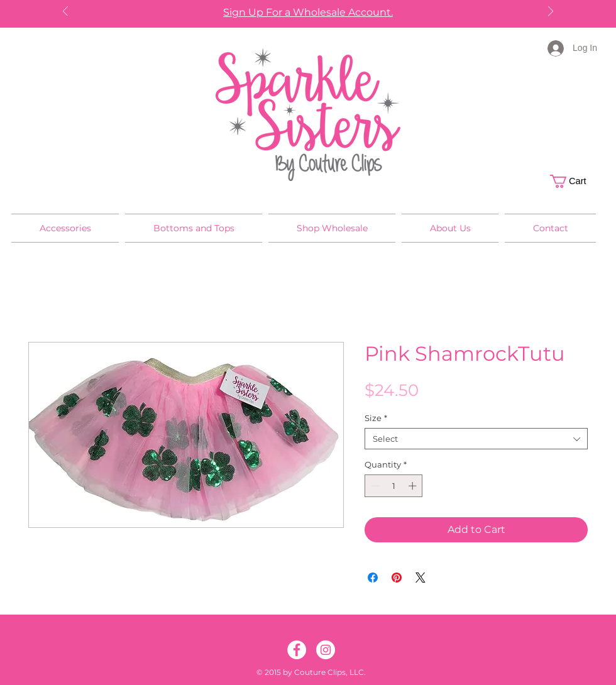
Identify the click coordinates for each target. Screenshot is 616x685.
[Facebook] (297, 650)
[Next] (551, 12)
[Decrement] (374, 486)
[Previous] (65, 12)
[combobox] (476, 439)
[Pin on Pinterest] (397, 578)
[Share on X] (421, 578)
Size (376, 418)
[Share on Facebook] (373, 578)
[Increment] (414, 486)
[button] (575, 181)
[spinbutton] (394, 486)
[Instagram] (326, 650)
